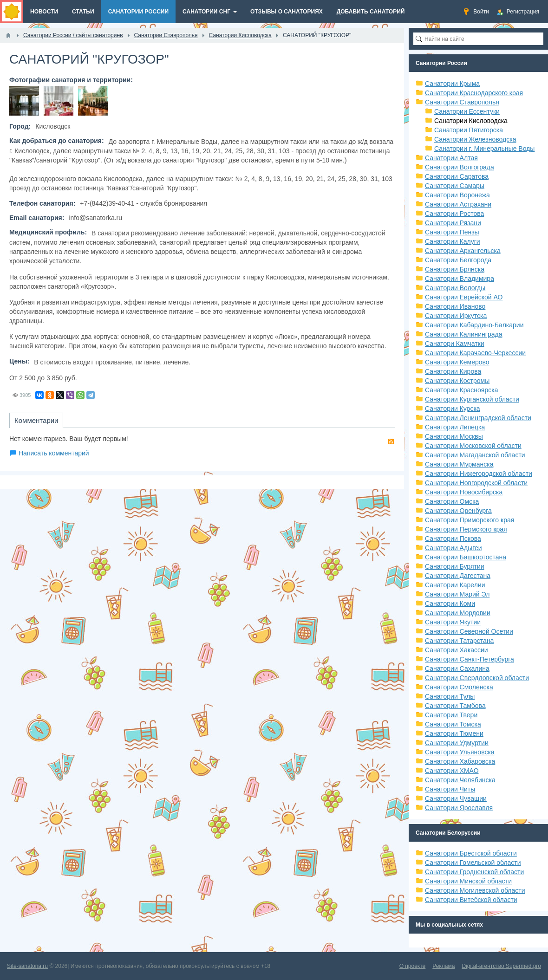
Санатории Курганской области (472, 399)
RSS (391, 441)
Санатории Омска (452, 501)
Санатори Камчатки (455, 344)
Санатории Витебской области (471, 900)
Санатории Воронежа (457, 195)
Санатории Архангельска (463, 251)
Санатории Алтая (451, 158)
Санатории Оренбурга (458, 511)
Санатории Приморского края (470, 520)
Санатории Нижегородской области (479, 474)
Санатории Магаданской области (475, 455)
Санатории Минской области (468, 881)
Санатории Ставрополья (462, 102)
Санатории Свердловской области (477, 678)
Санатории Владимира (460, 279)
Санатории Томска (453, 724)
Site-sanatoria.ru (27, 966)
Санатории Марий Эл (457, 594)
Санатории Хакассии (457, 650)
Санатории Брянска (455, 269)
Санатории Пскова (453, 539)
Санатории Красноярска (461, 390)
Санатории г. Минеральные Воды (484, 149)
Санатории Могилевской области (475, 890)
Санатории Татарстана (459, 641)
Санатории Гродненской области (474, 872)
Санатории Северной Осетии (469, 631)
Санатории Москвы (454, 436)
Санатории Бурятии (455, 566)
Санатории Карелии (455, 585)
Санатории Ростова (454, 214)
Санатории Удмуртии (457, 743)
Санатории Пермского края (466, 529)
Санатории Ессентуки (467, 111)
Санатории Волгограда (460, 167)
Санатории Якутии (453, 622)
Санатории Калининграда (463, 334)
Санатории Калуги (453, 241)
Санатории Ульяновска (460, 752)
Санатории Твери (451, 715)
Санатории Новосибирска (464, 492)
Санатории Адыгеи (453, 548)
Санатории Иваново (455, 306)
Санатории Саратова (457, 176)
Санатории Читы (450, 789)
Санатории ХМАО (452, 771)
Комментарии (36, 420)
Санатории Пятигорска (469, 130)
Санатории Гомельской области (473, 863)
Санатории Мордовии (458, 613)
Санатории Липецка (455, 427)
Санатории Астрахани (458, 204)
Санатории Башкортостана (466, 557)
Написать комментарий (54, 453)
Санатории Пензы (452, 232)
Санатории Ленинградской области (478, 418)
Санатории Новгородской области (476, 483)
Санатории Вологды (455, 288)
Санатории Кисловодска (471, 121)
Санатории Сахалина (457, 668)
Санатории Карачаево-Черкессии (475, 353)
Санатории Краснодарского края (474, 93)
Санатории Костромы (457, 381)
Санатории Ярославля (459, 808)
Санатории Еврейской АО (464, 297)
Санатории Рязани (453, 223)
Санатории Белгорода (458, 260)
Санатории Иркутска (456, 316)
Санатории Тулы (450, 696)
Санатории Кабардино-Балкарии (474, 325)
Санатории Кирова (453, 371)
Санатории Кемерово (457, 362)
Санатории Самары (455, 186)
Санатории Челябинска (460, 780)
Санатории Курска (453, 409)
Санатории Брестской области (471, 853)
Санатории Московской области (473, 446)
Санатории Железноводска (475, 139)
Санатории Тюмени (454, 733)
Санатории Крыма (452, 84)
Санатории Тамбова (455, 706)
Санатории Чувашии (456, 798)
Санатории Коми (450, 604)
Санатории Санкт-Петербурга (470, 659)
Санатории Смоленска (459, 687)
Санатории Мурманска (459, 464)
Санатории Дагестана (458, 576)
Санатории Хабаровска (460, 761)
